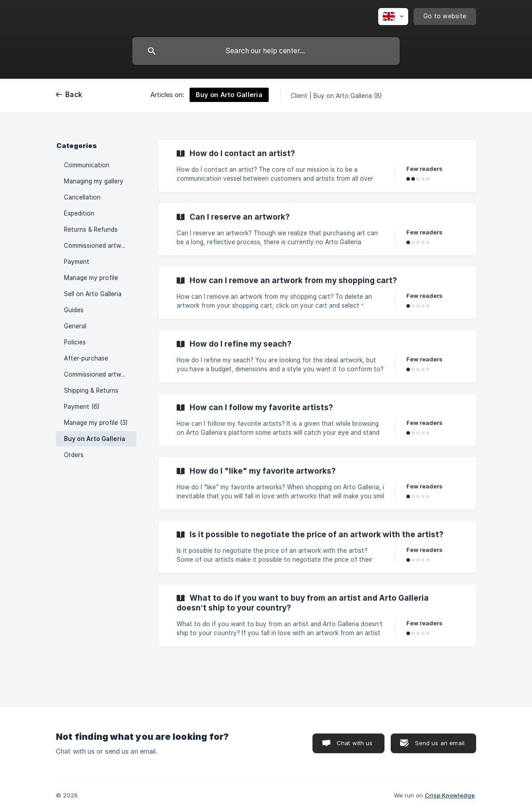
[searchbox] (266, 51)
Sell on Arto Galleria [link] (93, 294)
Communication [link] (87, 165)
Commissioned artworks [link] (99, 246)
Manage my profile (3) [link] (96, 423)
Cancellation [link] (82, 197)
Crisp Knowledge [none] (450, 795)
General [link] (75, 326)
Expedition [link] (79, 213)
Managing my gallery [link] (94, 181)
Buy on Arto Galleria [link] (95, 439)
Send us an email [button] (440, 743)
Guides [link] (74, 310)
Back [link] (74, 95)
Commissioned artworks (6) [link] (100, 374)
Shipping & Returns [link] (91, 390)
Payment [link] (77, 262)
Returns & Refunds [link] (91, 229)
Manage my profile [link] (91, 278)
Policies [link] (75, 342)
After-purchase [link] (86, 358)
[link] (317, 166)
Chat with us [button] (355, 743)
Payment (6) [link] (82, 407)
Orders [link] (74, 455)
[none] (393, 17)
